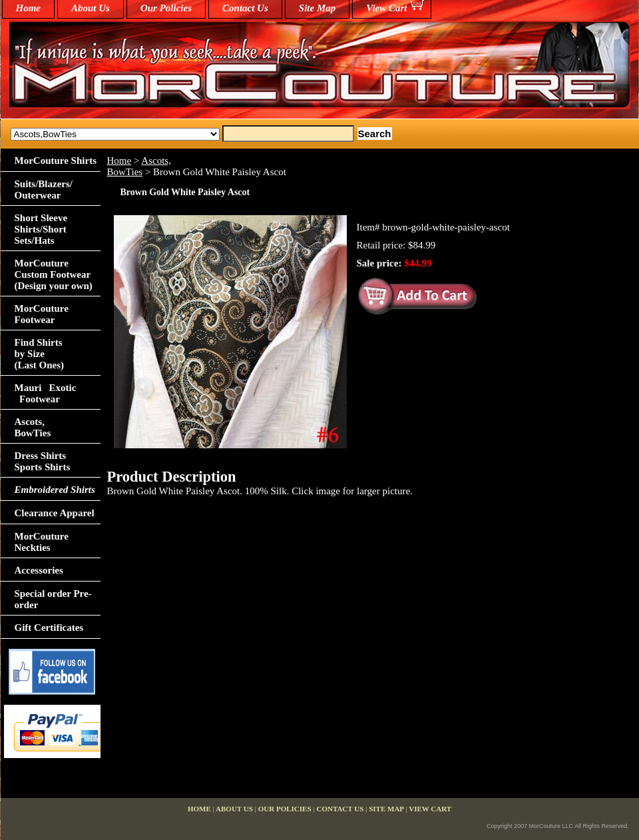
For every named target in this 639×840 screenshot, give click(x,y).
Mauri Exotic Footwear (46, 393)
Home (119, 161)
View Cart (386, 8)
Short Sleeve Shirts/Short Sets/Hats (41, 229)
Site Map (317, 8)
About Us (91, 8)
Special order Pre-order (53, 599)
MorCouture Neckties (42, 542)
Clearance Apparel (55, 513)
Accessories (39, 570)
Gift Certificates (49, 628)
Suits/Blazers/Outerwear (44, 190)
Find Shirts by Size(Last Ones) (40, 354)
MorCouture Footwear (42, 314)
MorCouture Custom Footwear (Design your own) (54, 274)
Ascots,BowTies (139, 166)
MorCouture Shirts (56, 161)
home (29, 8)
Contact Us (245, 8)
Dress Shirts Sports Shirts (43, 461)
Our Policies (166, 8)
